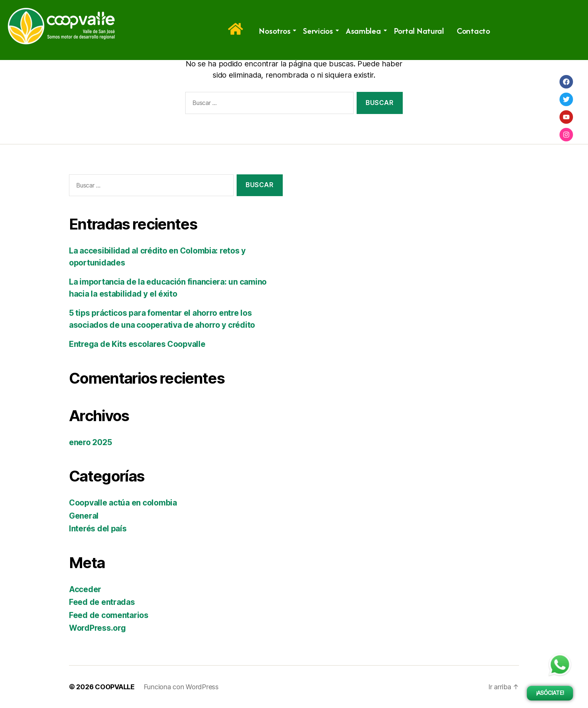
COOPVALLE (115, 687)
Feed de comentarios (109, 615)
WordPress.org (97, 628)
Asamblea (365, 31)
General (84, 516)
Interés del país (98, 529)
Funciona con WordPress (181, 687)
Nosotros (276, 31)
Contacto (473, 31)
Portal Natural (419, 31)
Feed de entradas (102, 602)
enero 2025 (90, 442)
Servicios (319, 31)
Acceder (85, 589)
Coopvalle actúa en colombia (123, 503)
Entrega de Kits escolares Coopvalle (137, 344)
